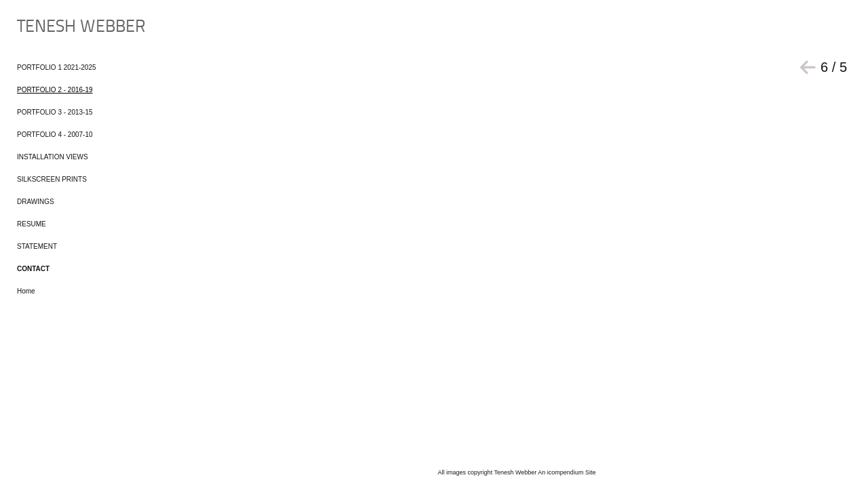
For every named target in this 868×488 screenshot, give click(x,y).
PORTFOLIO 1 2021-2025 (57, 67)
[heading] (51, 27)
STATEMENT (37, 246)
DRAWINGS (36, 202)
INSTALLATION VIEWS (53, 157)
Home (26, 291)
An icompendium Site (567, 472)
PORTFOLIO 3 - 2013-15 (55, 112)
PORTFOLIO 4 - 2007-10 (55, 135)
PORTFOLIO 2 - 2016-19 (55, 90)
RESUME (32, 224)
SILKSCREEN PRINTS (52, 179)
